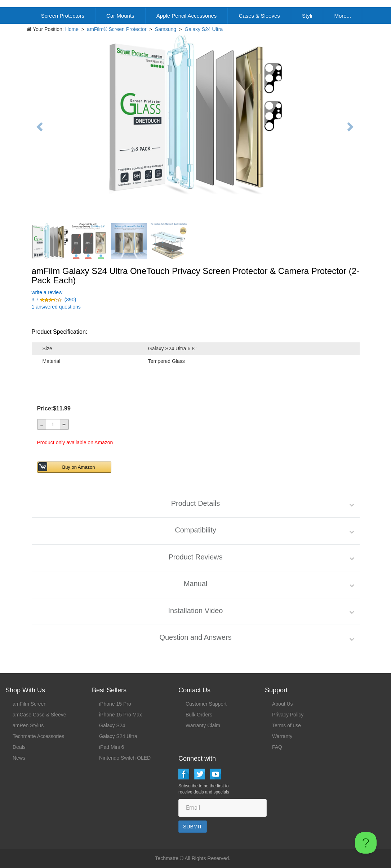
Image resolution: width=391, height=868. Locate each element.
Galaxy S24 (112, 725)
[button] (47, 300)
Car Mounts (120, 16)
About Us (283, 704)
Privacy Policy (288, 715)
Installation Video (196, 611)
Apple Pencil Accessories (187, 16)
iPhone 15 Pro (115, 704)
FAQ (277, 747)
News (19, 758)
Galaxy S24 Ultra (204, 29)
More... (343, 16)
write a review (47, 292)
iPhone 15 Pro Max (121, 715)
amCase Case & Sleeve (39, 715)
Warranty (282, 736)
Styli (307, 16)
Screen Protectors (63, 16)
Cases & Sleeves (259, 16)
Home (72, 29)
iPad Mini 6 (112, 747)
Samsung (166, 29)
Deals (19, 747)
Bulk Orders (199, 715)
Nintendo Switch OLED (125, 758)
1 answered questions (56, 307)
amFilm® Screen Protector (117, 29)
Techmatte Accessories (38, 736)
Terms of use (286, 725)
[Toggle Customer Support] (366, 843)
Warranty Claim (203, 725)
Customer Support (206, 704)
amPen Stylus (28, 725)
